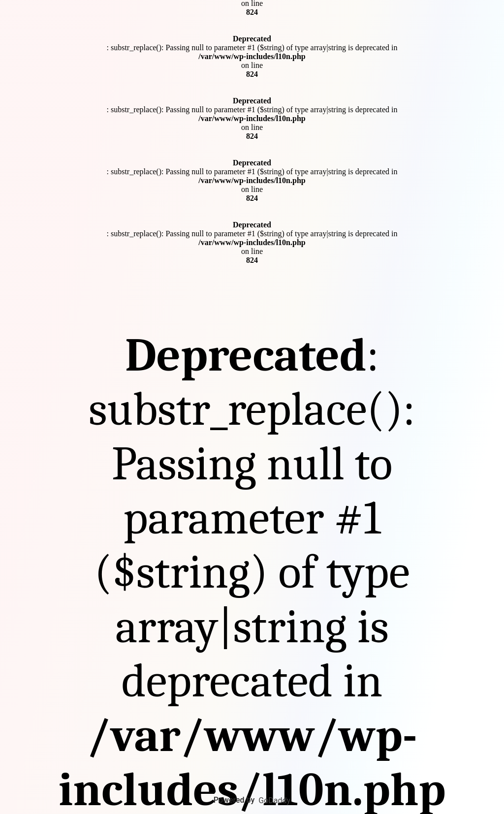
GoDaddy (274, 800)
